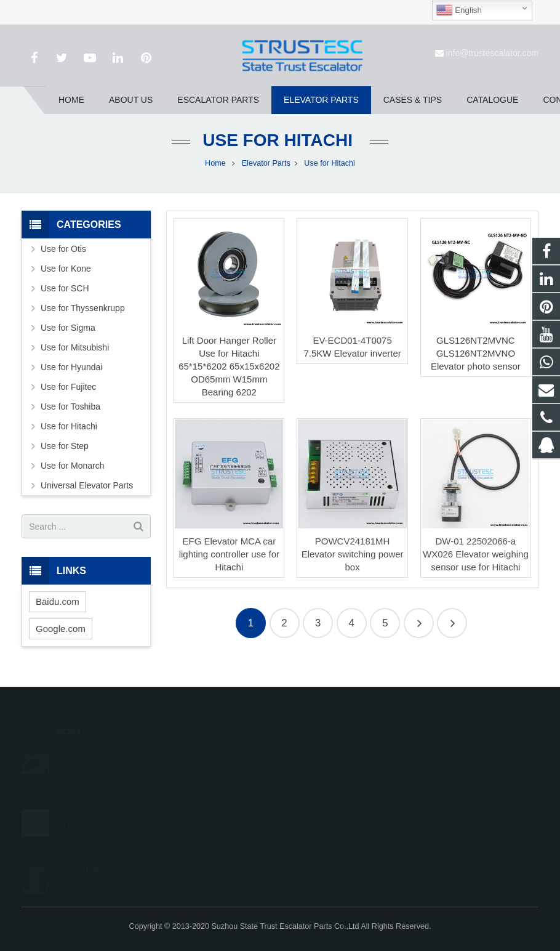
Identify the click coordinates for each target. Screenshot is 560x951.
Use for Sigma (68, 328)
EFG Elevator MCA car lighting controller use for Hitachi (229, 554)
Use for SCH (65, 288)
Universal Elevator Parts (87, 485)
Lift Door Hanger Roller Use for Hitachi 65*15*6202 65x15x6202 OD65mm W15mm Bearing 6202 (229, 366)
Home (215, 163)
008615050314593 (334, 772)
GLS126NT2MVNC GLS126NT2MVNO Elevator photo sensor (476, 353)
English (459, 10)
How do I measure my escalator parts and (89, 809)
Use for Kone (66, 269)
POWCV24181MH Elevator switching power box (353, 554)
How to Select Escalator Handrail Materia (89, 753)
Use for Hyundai (71, 367)
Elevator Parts (266, 163)
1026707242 (325, 755)
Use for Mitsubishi (75, 347)
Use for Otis (63, 249)
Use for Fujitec (68, 387)
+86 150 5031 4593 (335, 790)
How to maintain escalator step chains (85, 865)
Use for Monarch (72, 466)
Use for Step (65, 446)
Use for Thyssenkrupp (83, 308)
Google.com (61, 629)
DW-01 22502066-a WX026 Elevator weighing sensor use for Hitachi (476, 554)
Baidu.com (58, 601)
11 (452, 623)
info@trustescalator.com (492, 53)
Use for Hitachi (280, 140)
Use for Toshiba (70, 407)
